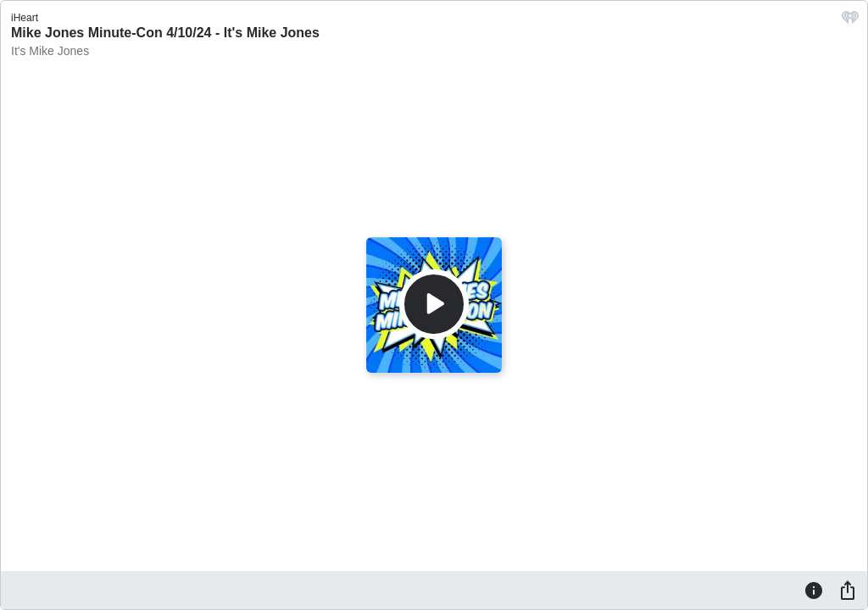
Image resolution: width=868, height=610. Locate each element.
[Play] (434, 304)
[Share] (848, 590)
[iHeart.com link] (850, 22)
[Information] (814, 590)
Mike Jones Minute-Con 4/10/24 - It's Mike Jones (165, 33)
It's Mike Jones (50, 51)
